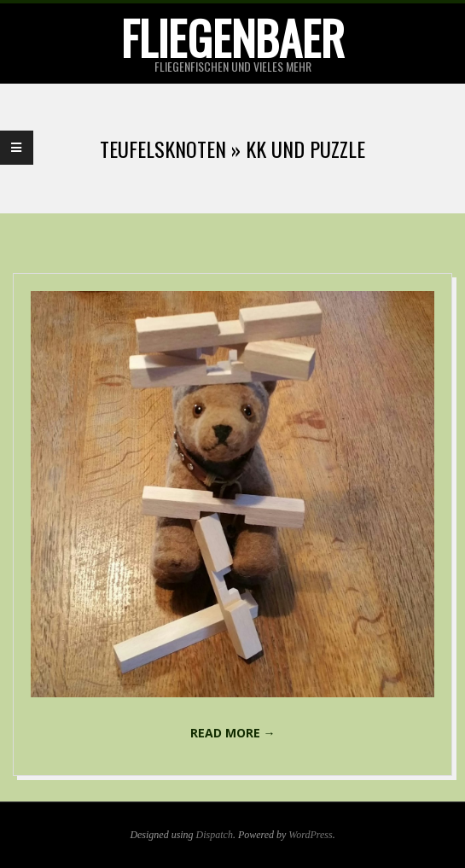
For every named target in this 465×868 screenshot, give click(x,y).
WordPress (310, 835)
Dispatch (215, 835)
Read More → (233, 733)
